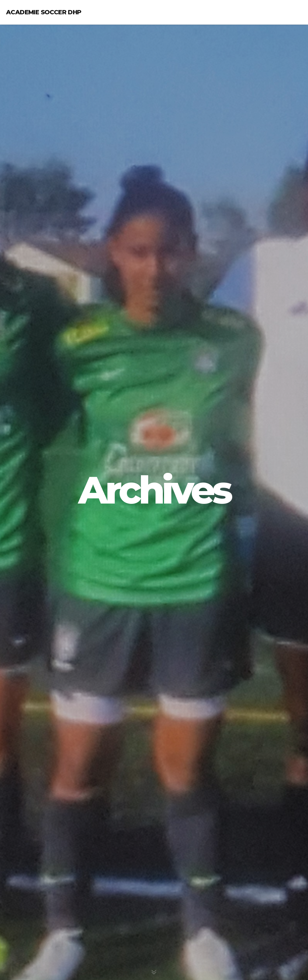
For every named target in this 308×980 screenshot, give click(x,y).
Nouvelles (27, 85)
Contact (26, 110)
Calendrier (28, 72)
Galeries (25, 98)
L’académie (27, 34)
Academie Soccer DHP (44, 12)
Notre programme (36, 59)
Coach (23, 46)
